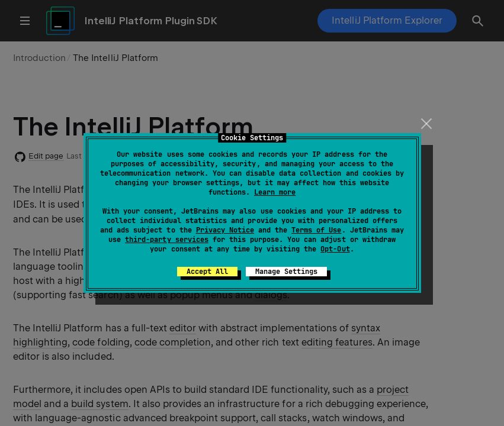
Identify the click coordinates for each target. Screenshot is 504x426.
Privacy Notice (225, 230)
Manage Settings (286, 272)
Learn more (275, 192)
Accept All (207, 272)
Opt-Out (335, 249)
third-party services (166, 240)
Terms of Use (316, 230)
